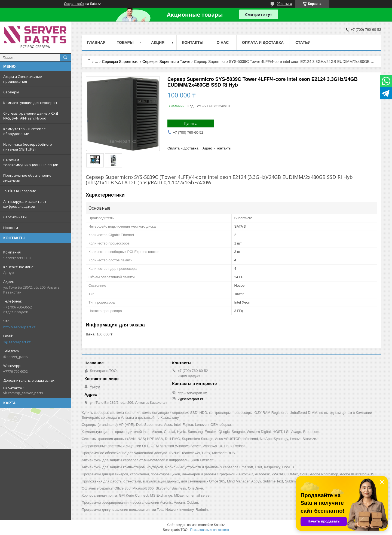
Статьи (303, 42)
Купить (191, 123)
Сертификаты (15, 217)
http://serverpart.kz (19, 327)
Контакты (193, 42)
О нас (223, 42)
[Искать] (65, 57)
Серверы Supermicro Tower (166, 62)
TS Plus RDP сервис (19, 191)
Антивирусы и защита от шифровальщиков (25, 204)
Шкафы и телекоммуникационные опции (31, 162)
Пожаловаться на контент (210, 530)
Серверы (11, 92)
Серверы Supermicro (120, 62)
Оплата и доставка (263, 42)
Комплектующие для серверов (30, 103)
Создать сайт (74, 4)
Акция (158, 42)
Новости (11, 228)
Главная (96, 42)
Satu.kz (219, 525)
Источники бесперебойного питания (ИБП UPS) (28, 147)
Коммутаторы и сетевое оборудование (24, 131)
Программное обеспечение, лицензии (28, 178)
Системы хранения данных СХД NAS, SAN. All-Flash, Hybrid (31, 116)
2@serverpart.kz (17, 342)
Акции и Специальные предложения (23, 79)
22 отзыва (284, 4)
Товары (125, 42)
